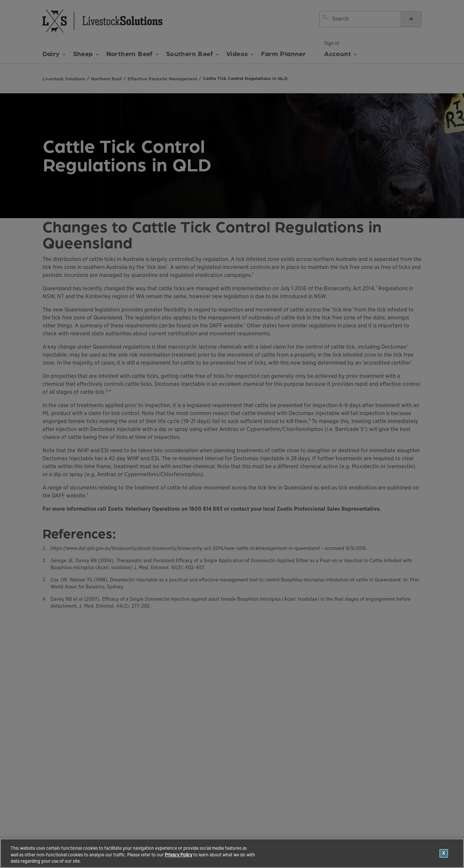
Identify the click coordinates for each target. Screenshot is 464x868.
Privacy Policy (179, 855)
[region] (232, 853)
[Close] (444, 853)
